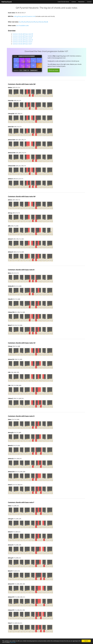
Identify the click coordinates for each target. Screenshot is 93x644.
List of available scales (22, 26)
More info (13, 642)
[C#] (22, 22)
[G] (37, 22)
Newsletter (81, 2)
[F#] (34, 22)
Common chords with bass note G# (23, 34)
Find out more (54, 70)
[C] (20, 22)
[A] (42, 22)
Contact (89, 2)
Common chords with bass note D (22, 42)
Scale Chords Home (63, 2)
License (74, 2)
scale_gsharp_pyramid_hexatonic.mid (24, 16)
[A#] (45, 22)
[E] (30, 22)
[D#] (27, 22)
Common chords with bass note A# (23, 36)
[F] (32, 22)
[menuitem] (7, 2)
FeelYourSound (7, 2)
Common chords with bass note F (22, 44)
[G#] (40, 22)
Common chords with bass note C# (23, 40)
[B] (47, 22)
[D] (25, 22)
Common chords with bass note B (22, 38)
